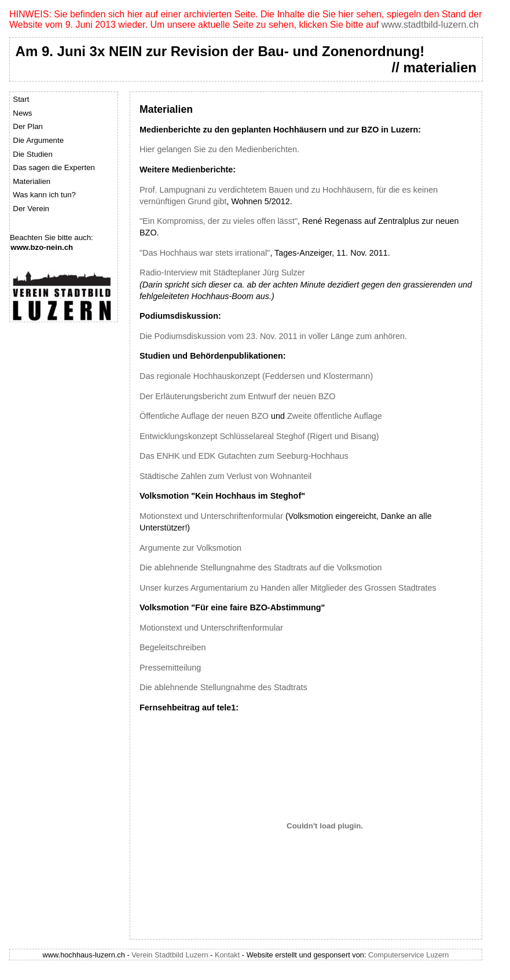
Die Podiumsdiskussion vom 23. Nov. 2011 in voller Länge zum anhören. (273, 336)
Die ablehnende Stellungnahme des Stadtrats (223, 687)
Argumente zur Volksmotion (190, 548)
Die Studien (33, 154)
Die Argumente (38, 140)
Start (21, 99)
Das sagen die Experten (54, 167)
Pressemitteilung (170, 668)
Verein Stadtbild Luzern (170, 955)
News (22, 113)
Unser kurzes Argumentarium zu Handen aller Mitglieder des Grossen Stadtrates (288, 588)
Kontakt (227, 955)
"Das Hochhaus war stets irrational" (205, 253)
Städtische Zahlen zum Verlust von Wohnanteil (225, 476)
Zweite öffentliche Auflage (335, 416)
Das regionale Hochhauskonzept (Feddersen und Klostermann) (256, 376)
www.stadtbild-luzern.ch (430, 25)
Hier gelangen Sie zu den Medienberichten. (219, 149)
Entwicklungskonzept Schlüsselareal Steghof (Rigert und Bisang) (259, 436)
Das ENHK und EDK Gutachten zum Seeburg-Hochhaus (244, 456)
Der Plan (28, 126)
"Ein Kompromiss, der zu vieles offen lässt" (219, 221)
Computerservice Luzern (408, 955)
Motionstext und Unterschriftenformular (211, 516)
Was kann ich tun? (44, 195)
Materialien (32, 181)
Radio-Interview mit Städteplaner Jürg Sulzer (222, 272)
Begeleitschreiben (173, 647)
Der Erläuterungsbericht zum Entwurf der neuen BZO (237, 396)
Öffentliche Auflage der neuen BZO (204, 416)
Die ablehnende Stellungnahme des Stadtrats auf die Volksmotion (260, 568)
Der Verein (31, 209)
